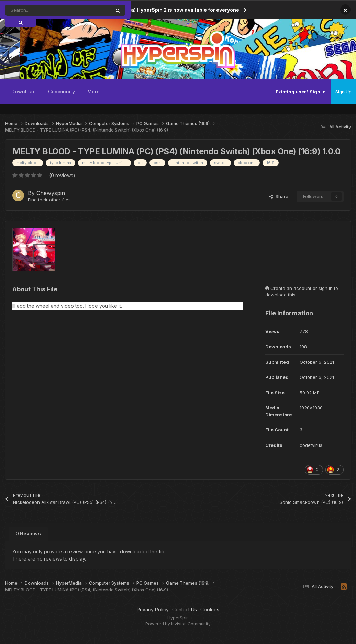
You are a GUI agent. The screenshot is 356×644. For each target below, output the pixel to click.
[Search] (42, 10)
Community (62, 92)
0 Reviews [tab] (28, 534)
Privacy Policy (153, 609)
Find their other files (49, 200)
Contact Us (185, 609)
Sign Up (343, 92)
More (93, 92)
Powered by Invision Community (178, 624)
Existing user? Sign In (301, 92)
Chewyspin (51, 193)
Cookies (210, 609)
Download (24, 92)
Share (279, 196)
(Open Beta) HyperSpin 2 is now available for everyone (173, 10)
